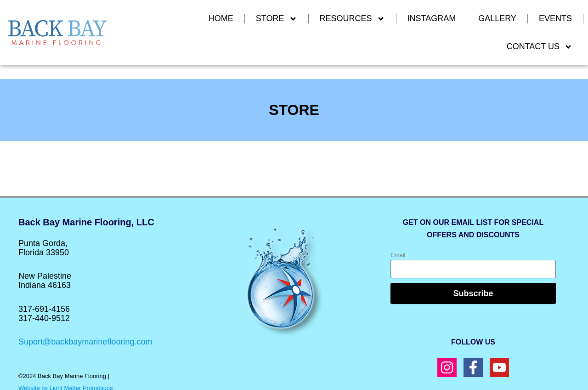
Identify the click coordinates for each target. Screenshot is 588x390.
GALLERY (497, 18)
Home (221, 18)
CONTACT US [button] (540, 47)
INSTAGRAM (432, 18)
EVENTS (555, 18)
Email (398, 255)
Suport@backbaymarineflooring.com (85, 342)
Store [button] (277, 19)
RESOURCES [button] (352, 19)
